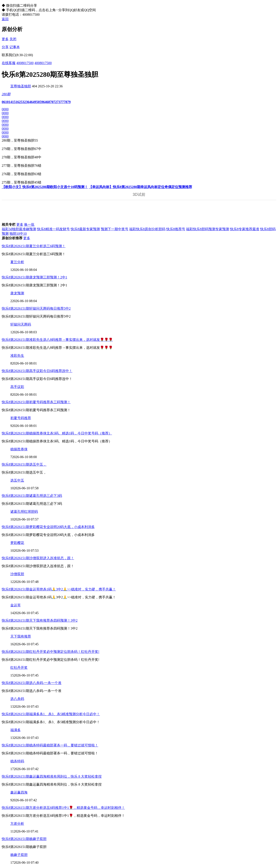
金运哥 (16, 605)
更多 (5, 39)
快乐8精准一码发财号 (53, 229)
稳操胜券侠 (19, 449)
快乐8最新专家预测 (85, 229)
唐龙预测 (17, 293)
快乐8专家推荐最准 (245, 229)
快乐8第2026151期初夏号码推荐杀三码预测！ (36, 402)
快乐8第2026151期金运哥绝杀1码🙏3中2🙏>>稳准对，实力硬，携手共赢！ (59, 589)
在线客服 (9, 63)
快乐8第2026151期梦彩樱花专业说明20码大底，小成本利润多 (48, 527)
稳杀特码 (17, 761)
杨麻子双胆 (19, 855)
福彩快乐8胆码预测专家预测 (208, 229)
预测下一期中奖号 (115, 229)
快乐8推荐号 (176, 229)
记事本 (15, 47)
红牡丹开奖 (19, 668)
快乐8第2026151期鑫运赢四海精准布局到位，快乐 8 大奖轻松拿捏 (52, 776)
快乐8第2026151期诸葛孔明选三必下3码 (32, 496)
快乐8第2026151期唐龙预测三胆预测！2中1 (34, 277)
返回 (5, 19)
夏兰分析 (17, 262)
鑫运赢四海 (19, 792)
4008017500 (25, 63)
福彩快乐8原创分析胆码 (147, 229)
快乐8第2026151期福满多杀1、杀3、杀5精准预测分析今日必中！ (51, 714)
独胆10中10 (18, 234)
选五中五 (17, 480)
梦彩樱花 (17, 543)
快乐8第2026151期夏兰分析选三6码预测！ (34, 246)
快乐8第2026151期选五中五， (24, 464)
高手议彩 (17, 387)
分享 (5, 47)
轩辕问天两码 (21, 324)
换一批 (29, 225)
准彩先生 (17, 356)
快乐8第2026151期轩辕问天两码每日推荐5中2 (36, 308)
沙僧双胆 (17, 574)
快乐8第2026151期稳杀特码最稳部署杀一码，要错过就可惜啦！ (50, 745)
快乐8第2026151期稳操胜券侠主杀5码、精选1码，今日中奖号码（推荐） (57, 433)
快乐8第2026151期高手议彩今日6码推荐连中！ (37, 371)
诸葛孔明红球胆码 (24, 512)
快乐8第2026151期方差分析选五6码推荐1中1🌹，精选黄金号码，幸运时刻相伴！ (63, 808)
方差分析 (17, 824)
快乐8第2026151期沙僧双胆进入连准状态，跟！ (38, 558)
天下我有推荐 (21, 636)
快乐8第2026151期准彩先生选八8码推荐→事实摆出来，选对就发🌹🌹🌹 (57, 340)
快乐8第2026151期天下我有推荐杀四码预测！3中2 (40, 620)
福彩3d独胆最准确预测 (19, 229)
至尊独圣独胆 (21, 86)
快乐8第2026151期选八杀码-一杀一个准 (32, 683)
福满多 (16, 730)
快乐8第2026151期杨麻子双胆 (24, 839)
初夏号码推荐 (21, 418)
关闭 (13, 39)
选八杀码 (17, 699)
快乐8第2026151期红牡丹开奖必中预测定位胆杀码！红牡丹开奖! (50, 652)
